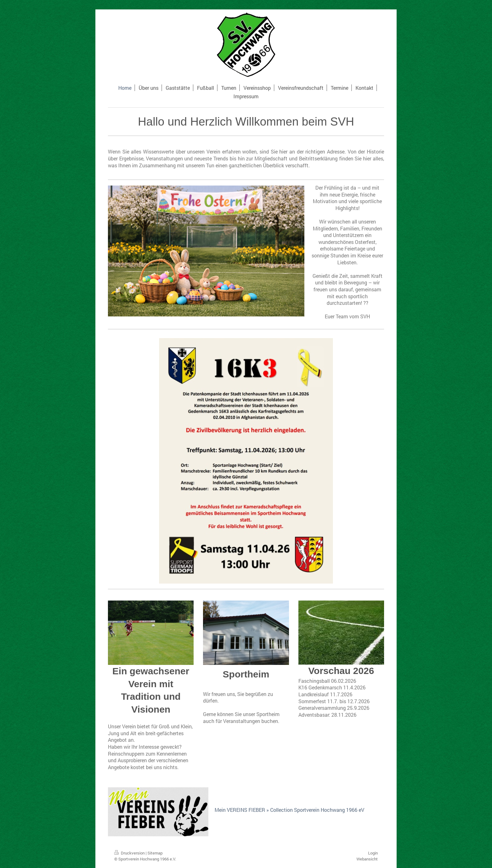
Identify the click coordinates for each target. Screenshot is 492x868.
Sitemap (155, 853)
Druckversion (130, 853)
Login (373, 853)
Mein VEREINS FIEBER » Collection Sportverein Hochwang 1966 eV (289, 810)
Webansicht (367, 859)
